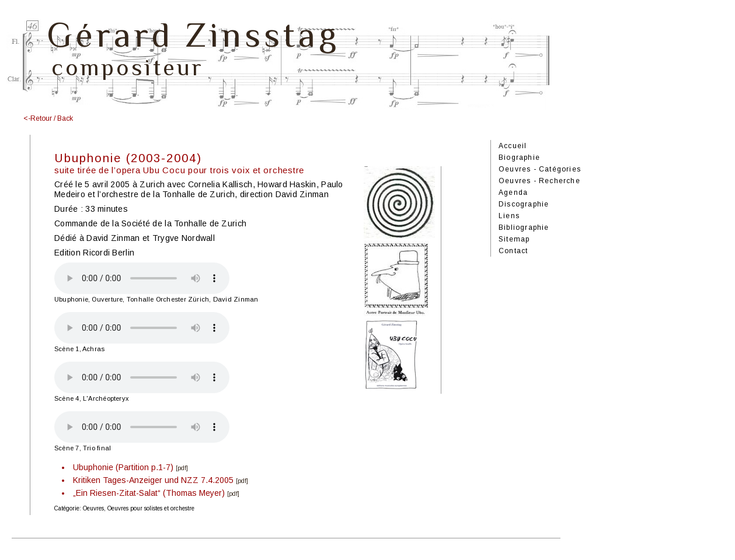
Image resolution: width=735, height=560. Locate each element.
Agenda (513, 192)
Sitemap (514, 239)
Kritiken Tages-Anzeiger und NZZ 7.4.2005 (153, 480)
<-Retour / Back (48, 118)
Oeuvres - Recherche (539, 181)
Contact (513, 251)
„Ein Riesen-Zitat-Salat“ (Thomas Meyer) (149, 493)
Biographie (519, 157)
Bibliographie (524, 228)
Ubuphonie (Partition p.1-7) (123, 467)
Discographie (524, 204)
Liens (509, 216)
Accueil (513, 146)
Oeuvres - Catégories (540, 169)
